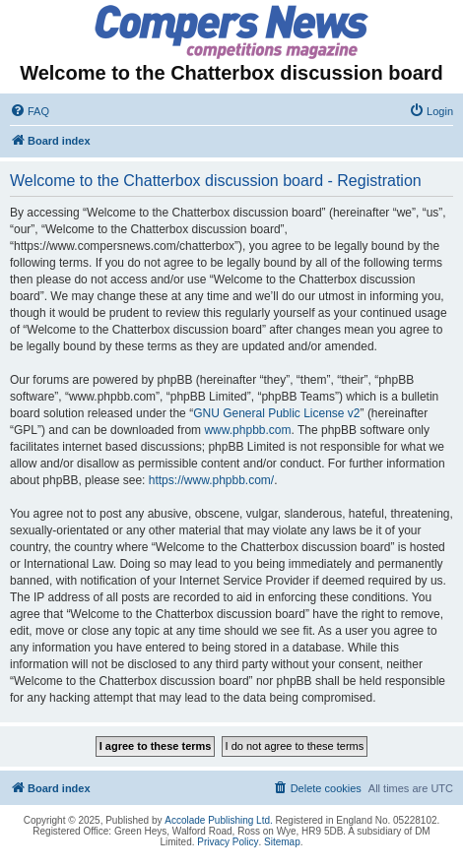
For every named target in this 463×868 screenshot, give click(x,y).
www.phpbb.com (247, 430)
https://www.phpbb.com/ (211, 480)
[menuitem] (30, 111)
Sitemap (282, 842)
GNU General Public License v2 (276, 413)
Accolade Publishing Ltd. (219, 820)
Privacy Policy (228, 842)
